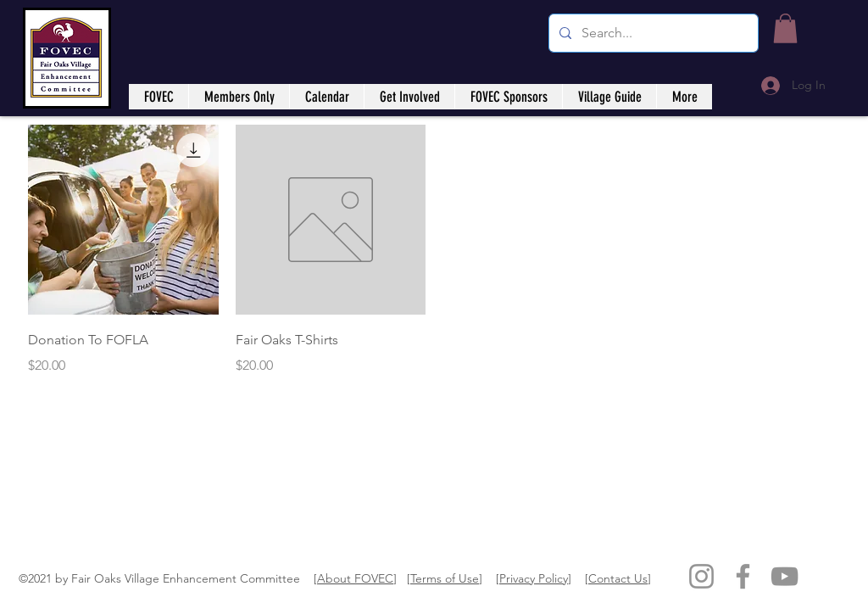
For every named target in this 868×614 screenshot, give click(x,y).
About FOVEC (355, 578)
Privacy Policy (534, 578)
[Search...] (652, 33)
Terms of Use (445, 578)
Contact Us (618, 578)
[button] (785, 28)
